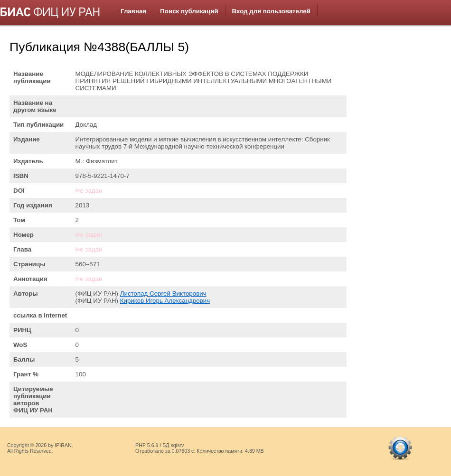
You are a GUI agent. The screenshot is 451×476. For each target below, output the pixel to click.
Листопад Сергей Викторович (163, 294)
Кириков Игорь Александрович (165, 301)
